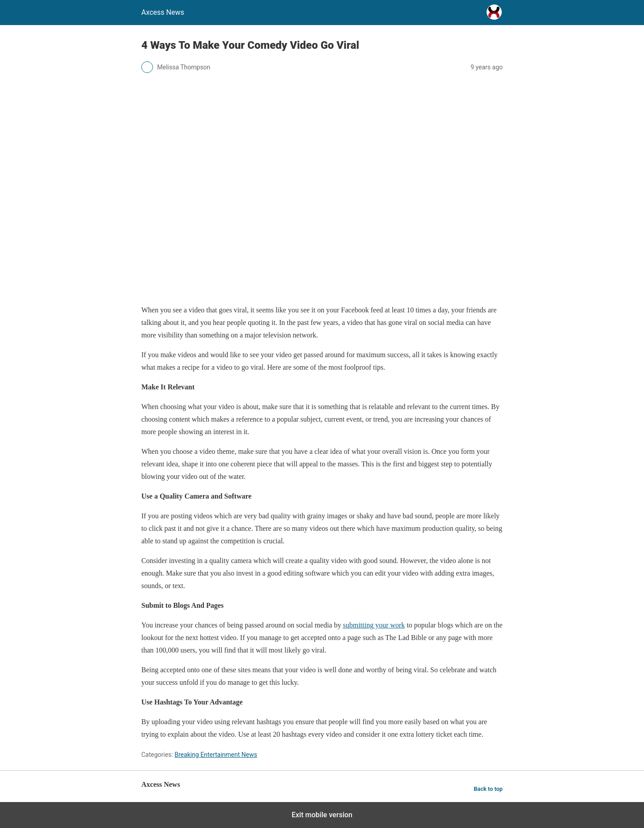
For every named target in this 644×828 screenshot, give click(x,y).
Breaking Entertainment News (216, 755)
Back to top (488, 789)
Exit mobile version (322, 815)
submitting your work (374, 625)
